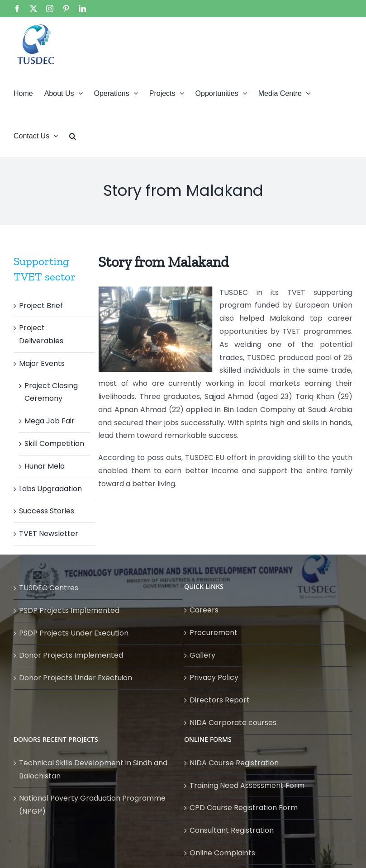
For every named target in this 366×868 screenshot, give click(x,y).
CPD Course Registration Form (244, 808)
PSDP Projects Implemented (69, 610)
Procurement (214, 633)
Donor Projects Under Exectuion (76, 678)
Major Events (42, 363)
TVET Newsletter (49, 534)
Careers (204, 610)
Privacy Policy (214, 677)
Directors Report (220, 700)
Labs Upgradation (50, 489)
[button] (73, 135)
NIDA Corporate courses (233, 723)
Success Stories (47, 511)
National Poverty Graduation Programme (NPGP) (92, 805)
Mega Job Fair (50, 421)
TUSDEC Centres (49, 588)
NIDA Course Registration (234, 763)
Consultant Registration (232, 830)
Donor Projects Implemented (71, 655)
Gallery (202, 655)
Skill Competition (54, 443)
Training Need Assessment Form (247, 785)
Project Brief (41, 306)
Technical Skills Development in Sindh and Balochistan (93, 769)
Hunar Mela (45, 466)
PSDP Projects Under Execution (74, 633)
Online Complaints (222, 853)
